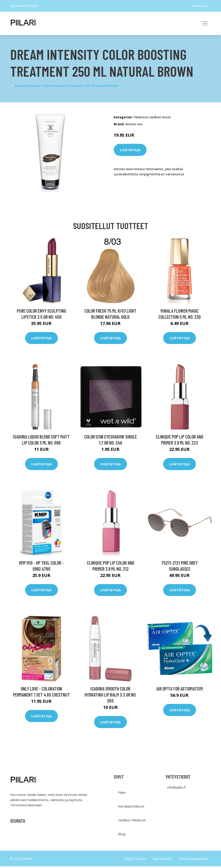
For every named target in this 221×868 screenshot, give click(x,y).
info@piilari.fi (199, 6)
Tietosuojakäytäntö (193, 860)
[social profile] (42, 6)
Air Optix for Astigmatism (180, 690)
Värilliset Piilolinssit (132, 822)
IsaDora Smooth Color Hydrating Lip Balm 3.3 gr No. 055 (110, 696)
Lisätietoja (130, 150)
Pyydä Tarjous (135, 860)
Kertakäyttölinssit (131, 808)
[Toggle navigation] (205, 23)
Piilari (122, 794)
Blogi (122, 836)
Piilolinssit (141, 117)
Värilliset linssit (160, 117)
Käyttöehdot (162, 860)
